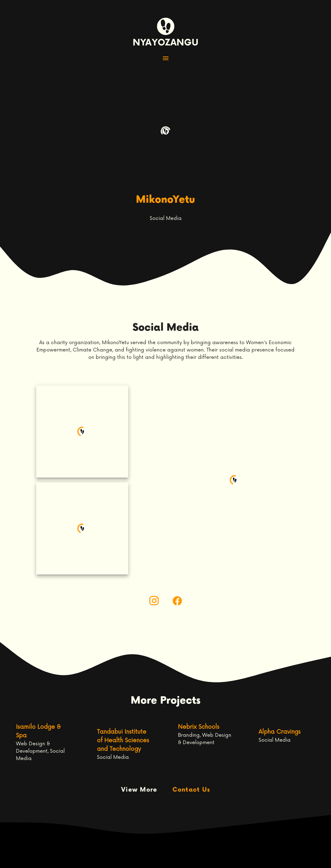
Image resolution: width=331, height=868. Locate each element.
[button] (166, 58)
